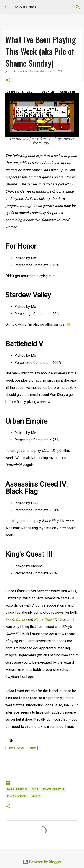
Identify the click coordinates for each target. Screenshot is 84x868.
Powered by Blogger (42, 862)
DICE (35, 789)
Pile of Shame (17, 796)
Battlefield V (17, 789)
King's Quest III (54, 789)
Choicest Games (24, 7)
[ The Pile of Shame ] (22, 748)
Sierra (36, 796)
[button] (8, 80)
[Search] (78, 7)
